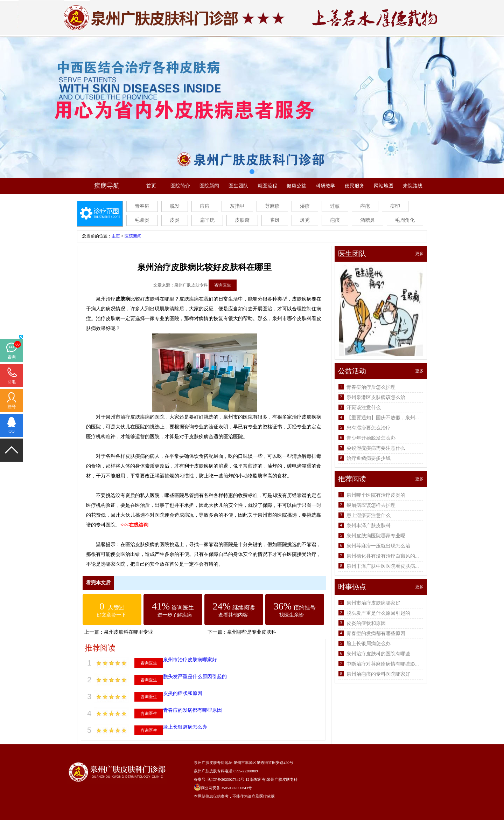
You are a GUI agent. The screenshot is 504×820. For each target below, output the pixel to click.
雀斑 (275, 220)
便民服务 (355, 186)
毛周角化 (405, 220)
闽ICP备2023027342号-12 (229, 779)
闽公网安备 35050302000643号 (226, 788)
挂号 (12, 407)
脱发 (175, 206)
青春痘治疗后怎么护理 (371, 387)
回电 (12, 382)
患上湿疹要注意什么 (369, 515)
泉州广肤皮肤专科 (282, 779)
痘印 (395, 206)
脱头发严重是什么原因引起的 (195, 677)
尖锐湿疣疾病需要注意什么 (376, 448)
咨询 (12, 357)
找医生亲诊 (292, 615)
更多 (419, 254)
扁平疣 (207, 220)
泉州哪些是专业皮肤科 (252, 632)
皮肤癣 (242, 220)
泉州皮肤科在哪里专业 (128, 632)
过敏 (335, 206)
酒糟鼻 (367, 220)
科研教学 (325, 186)
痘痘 (205, 206)
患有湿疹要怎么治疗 (369, 428)
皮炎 (175, 220)
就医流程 (267, 186)
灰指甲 (237, 206)
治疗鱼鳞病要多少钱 (369, 458)
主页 (116, 236)
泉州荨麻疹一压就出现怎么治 (378, 546)
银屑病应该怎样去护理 (371, 505)
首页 (151, 186)
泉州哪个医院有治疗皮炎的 (376, 495)
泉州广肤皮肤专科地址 (213, 763)
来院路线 (413, 186)
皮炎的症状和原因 (183, 693)
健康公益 (296, 186)
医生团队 (238, 186)
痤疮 (365, 206)
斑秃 (305, 220)
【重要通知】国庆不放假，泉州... (383, 418)
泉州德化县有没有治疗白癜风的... (383, 556)
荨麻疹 (272, 206)
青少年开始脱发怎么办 (371, 438)
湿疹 (305, 206)
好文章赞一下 (111, 615)
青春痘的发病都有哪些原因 (192, 710)
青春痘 (142, 206)
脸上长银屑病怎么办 (185, 727)
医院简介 (180, 186)
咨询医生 (223, 285)
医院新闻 (209, 186)
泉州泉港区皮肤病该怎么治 (376, 397)
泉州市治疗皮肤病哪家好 (190, 660)
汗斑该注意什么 (364, 408)
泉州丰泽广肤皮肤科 (369, 526)
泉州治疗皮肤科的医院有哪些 (378, 654)
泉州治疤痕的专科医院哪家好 (378, 674)
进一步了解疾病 (175, 615)
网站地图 (384, 186)
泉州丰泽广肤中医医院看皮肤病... (383, 566)
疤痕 (335, 220)
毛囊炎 (142, 220)
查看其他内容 (233, 615)
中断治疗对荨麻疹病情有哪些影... (383, 664)
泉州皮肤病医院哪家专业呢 (376, 536)
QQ (11, 431)
